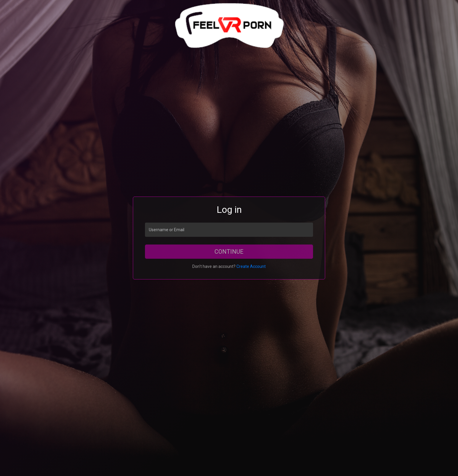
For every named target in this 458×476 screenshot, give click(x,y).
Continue (229, 252)
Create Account (251, 266)
